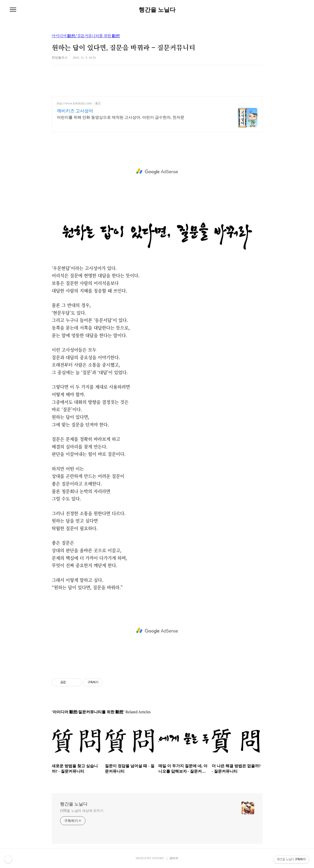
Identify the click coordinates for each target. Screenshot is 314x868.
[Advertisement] (157, 171)
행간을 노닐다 (157, 10)
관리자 (174, 858)
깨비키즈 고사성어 (75, 111)
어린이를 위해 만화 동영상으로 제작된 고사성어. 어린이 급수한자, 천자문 (121, 117)
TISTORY (158, 858)
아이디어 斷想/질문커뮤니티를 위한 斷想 (86, 36)
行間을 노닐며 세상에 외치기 (82, 811)
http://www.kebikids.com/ (75, 103)
